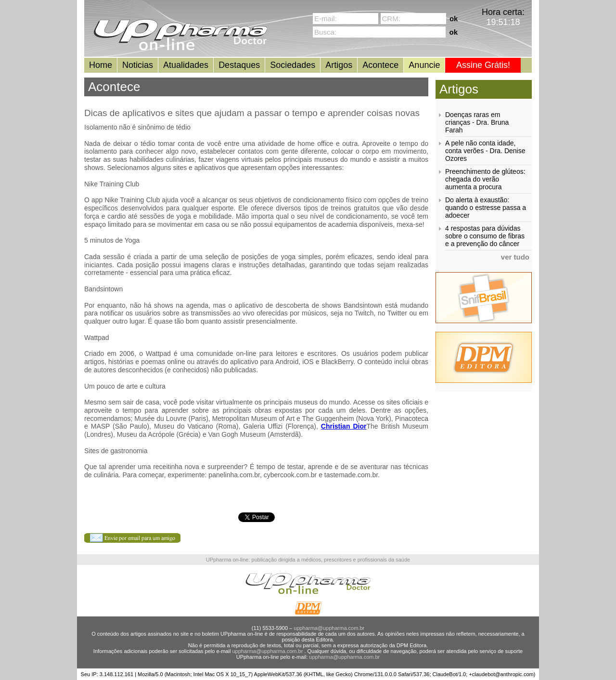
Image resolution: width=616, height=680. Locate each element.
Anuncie (424, 65)
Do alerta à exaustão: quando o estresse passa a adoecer (486, 208)
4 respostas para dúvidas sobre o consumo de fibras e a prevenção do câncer (485, 236)
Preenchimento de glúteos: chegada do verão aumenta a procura (485, 179)
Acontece (380, 65)
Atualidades (186, 65)
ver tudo (515, 257)
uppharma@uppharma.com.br (329, 628)
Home (101, 65)
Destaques (239, 65)
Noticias (138, 65)
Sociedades (293, 65)
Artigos (339, 65)
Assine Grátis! (483, 65)
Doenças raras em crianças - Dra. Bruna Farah (477, 122)
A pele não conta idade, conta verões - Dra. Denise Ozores (485, 151)
